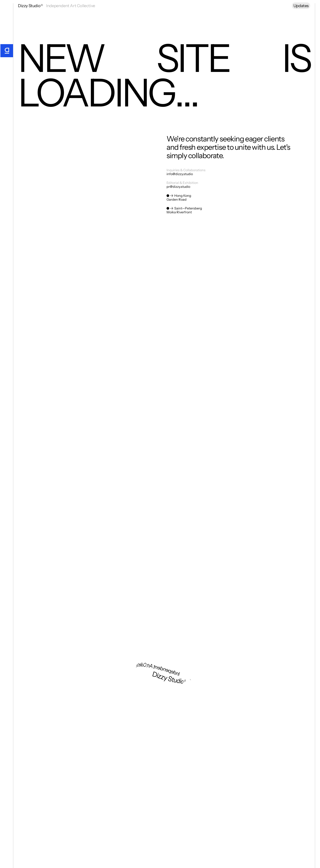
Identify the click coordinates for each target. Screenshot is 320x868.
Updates (301, 6)
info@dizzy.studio (180, 174)
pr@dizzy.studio (178, 187)
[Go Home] (7, 51)
